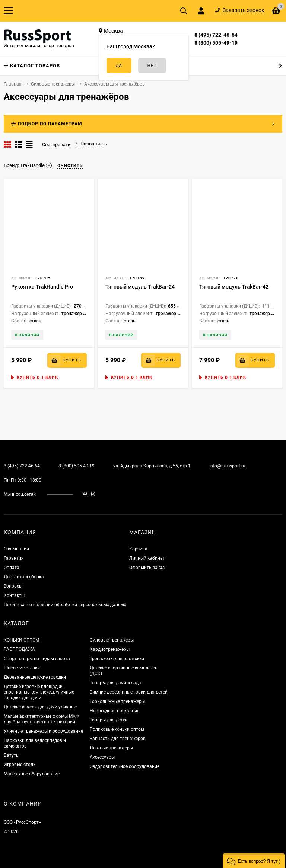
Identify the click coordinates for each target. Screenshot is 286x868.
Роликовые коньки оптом (117, 729)
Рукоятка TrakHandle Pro (42, 287)
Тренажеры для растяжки (117, 659)
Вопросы (13, 586)
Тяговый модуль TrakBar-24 (140, 287)
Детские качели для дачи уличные (40, 707)
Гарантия (14, 558)
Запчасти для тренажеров (118, 739)
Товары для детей (109, 720)
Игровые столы (20, 765)
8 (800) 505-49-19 (216, 43)
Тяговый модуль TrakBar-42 (234, 287)
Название (89, 144)
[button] (254, 861)
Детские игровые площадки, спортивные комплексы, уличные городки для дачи (39, 692)
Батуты (12, 755)
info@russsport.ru (227, 466)
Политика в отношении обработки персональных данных (65, 605)
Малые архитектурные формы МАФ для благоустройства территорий (41, 719)
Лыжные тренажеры (111, 748)
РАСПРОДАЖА (19, 649)
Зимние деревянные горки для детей (129, 692)
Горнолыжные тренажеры (117, 701)
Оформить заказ (147, 568)
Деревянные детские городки (35, 677)
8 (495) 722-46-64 (216, 35)
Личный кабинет (147, 558)
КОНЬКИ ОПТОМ (21, 640)
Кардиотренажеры (110, 649)
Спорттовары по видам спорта (37, 659)
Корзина (138, 549)
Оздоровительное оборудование (125, 766)
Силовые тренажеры (112, 640)
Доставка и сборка (24, 577)
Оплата (12, 568)
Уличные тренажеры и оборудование (43, 731)
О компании (16, 549)
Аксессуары (102, 757)
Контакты (14, 595)
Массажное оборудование (32, 774)
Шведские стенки (22, 668)
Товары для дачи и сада (115, 683)
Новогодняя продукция (115, 711)
